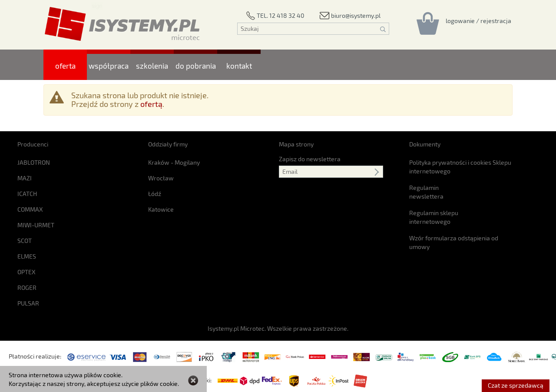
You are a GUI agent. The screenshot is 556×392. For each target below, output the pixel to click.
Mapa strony (296, 144)
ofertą (151, 104)
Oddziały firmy (168, 144)
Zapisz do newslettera (310, 159)
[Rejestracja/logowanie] (478, 20)
